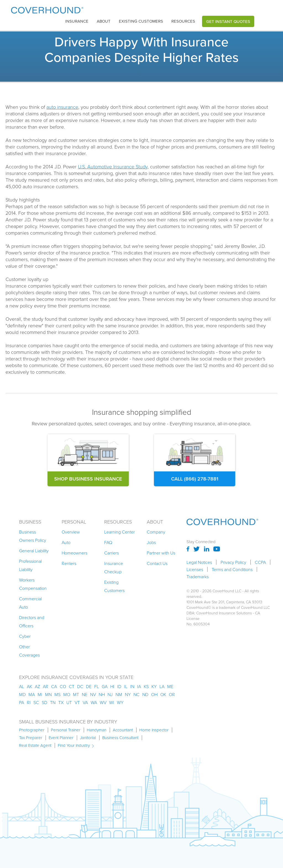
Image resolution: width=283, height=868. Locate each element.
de (89, 686)
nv (93, 694)
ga (105, 686)
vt (77, 702)
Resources (183, 21)
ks (146, 686)
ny (128, 694)
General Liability (34, 551)
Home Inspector (154, 730)
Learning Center (120, 532)
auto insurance (62, 107)
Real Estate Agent (35, 745)
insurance (77, 21)
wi (112, 702)
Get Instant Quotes (228, 21)
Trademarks (198, 577)
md (22, 694)
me (170, 686)
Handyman (97, 730)
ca (54, 686)
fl (97, 686)
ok (163, 694)
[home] (47, 9)
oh (154, 694)
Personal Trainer (66, 730)
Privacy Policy (233, 562)
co (63, 686)
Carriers (112, 553)
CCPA (260, 562)
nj (110, 694)
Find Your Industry (74, 745)
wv (103, 702)
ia (139, 686)
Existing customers (141, 21)
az (37, 686)
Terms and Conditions (232, 569)
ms (57, 694)
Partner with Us (161, 553)
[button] (77, 21)
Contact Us (157, 563)
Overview (71, 532)
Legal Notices (199, 562)
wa (94, 702)
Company (156, 532)
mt (76, 694)
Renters (69, 563)
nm (119, 694)
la (162, 686)
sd (44, 702)
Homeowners (74, 553)
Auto (66, 542)
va (85, 702)
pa (22, 702)
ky (154, 686)
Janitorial (88, 738)
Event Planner (61, 738)
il (126, 686)
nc (137, 694)
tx (61, 702)
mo (67, 694)
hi (112, 686)
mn (48, 694)
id (119, 686)
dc (80, 686)
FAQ (108, 542)
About (104, 21)
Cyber (25, 636)
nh (102, 694)
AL (22, 686)
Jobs (151, 542)
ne (85, 694)
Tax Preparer (31, 738)
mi (40, 694)
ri (29, 702)
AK (29, 686)
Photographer (32, 730)
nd (145, 694)
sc (36, 702)
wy (120, 702)
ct (72, 686)
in (132, 686)
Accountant (123, 730)
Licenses (195, 569)
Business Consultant (120, 738)
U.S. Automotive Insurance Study (113, 166)
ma (32, 694)
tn (53, 702)
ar (46, 686)
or (172, 694)
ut (69, 702)
